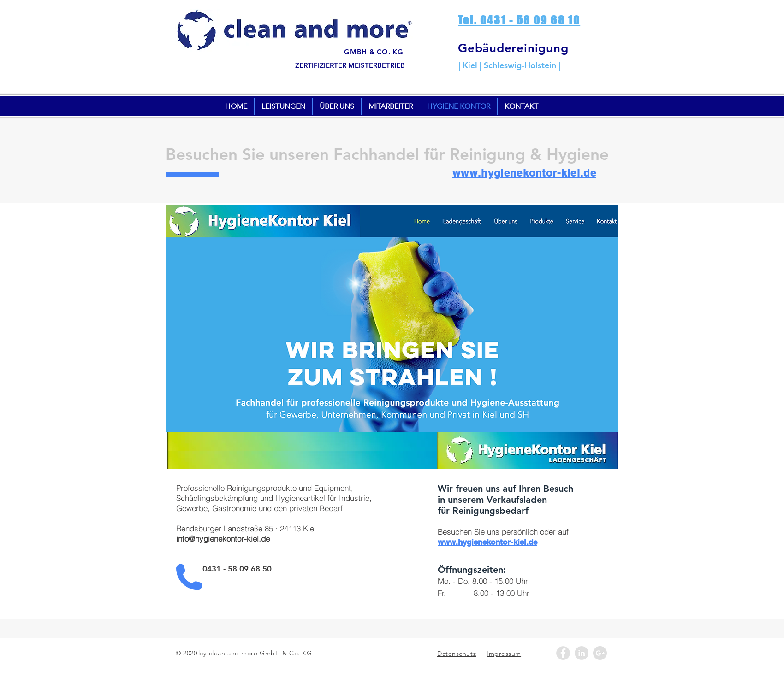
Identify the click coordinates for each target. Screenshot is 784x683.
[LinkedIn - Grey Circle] (582, 653)
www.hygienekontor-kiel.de (524, 173)
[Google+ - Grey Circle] (600, 653)
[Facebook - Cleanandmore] (563, 653)
